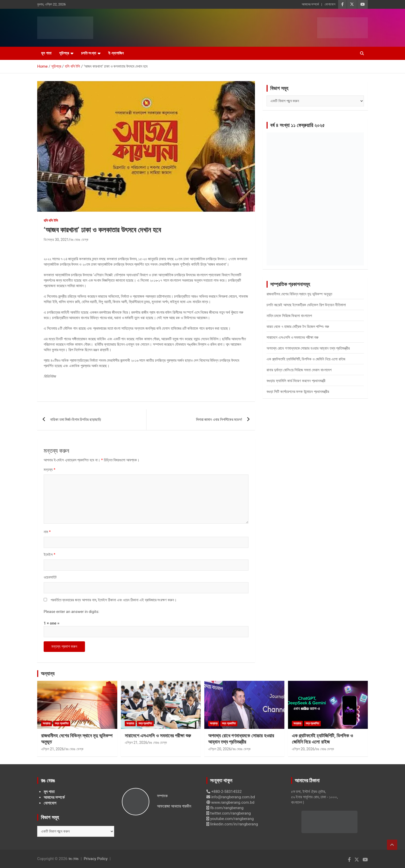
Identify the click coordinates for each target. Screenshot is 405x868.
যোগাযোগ (330, 4)
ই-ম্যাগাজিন (116, 53)
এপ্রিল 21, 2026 (52, 749)
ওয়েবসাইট (50, 577)
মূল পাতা (46, 53)
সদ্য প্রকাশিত (62, 723)
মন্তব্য (49, 470)
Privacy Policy (96, 859)
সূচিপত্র (64, 53)
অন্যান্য (48, 674)
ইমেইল (49, 555)
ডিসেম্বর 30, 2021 (56, 240)
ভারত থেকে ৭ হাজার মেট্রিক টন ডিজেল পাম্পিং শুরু (298, 327)
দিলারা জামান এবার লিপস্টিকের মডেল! (219, 420)
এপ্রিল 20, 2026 (220, 749)
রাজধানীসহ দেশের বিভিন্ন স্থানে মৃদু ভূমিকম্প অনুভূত (299, 294)
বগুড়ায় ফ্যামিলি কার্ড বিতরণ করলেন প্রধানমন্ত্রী (296, 381)
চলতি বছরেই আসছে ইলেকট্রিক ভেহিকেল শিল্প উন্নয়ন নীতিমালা (306, 305)
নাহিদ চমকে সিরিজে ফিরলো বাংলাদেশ (289, 316)
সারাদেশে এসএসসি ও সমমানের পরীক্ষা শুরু (293, 337)
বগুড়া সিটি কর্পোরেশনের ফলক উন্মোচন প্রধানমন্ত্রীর (298, 392)
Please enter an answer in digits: (71, 612)
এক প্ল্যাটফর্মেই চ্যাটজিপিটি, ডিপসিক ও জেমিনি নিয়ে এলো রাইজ (306, 359)
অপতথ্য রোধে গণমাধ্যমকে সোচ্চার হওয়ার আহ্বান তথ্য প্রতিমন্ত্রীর (308, 348)
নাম (47, 532)
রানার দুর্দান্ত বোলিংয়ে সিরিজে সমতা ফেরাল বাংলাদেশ (299, 370)
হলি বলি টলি (51, 220)
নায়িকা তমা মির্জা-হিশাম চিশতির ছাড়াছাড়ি (76, 420)
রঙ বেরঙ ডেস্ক (79, 240)
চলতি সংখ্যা (89, 53)
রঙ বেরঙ (74, 859)
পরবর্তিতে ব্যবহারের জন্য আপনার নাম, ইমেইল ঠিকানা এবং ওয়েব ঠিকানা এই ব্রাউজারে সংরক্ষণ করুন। (114, 600)
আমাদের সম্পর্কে (310, 4)
